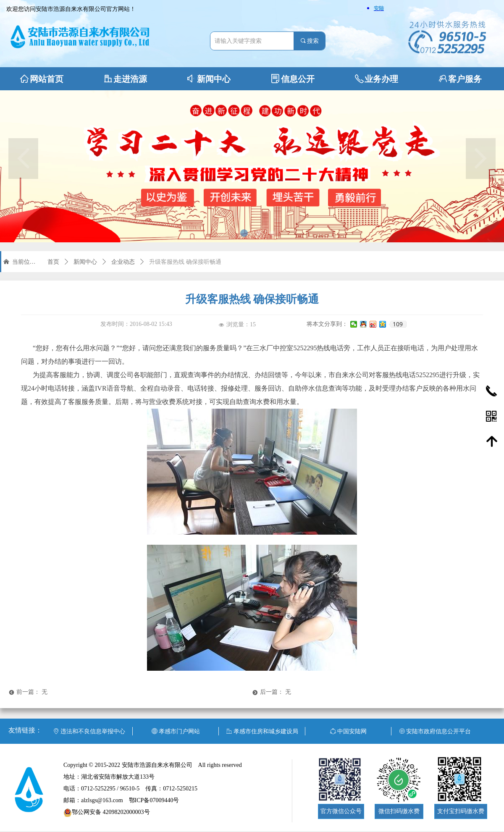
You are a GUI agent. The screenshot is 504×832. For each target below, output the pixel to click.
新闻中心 (85, 262)
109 (398, 324)
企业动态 (123, 262)
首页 (53, 262)
